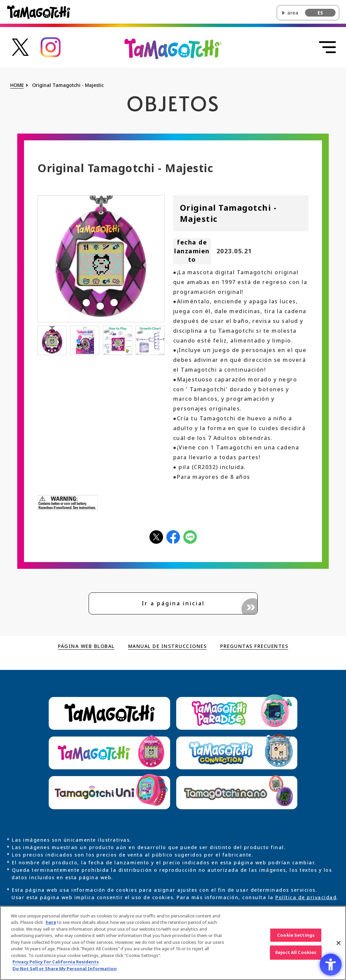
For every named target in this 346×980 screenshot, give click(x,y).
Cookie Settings (296, 938)
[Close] (339, 947)
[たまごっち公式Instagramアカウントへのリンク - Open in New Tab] (51, 46)
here (51, 926)
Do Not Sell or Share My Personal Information (65, 972)
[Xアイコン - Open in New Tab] (156, 536)
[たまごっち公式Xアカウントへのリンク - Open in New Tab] (20, 46)
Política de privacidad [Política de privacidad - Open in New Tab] (306, 897)
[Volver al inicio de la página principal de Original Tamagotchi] (173, 48)
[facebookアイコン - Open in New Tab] (173, 536)
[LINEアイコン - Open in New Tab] (190, 536)
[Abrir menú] (327, 47)
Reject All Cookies (296, 956)
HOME (17, 85)
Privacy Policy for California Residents (56, 965)
